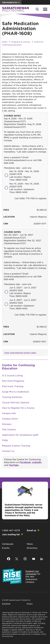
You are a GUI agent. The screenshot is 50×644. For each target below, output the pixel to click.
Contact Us (8, 451)
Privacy (30, 604)
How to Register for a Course (18, 408)
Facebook (25, 462)
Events (6, 548)
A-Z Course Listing (12, 375)
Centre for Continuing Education (18, 367)
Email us (31, 530)
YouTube (14, 465)
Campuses (8, 544)
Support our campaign (32, 572)
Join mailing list (11, 534)
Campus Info (9, 413)
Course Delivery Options (16, 402)
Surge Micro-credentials (15, 392)
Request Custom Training (16, 446)
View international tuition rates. (20, 352)
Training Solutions (12, 397)
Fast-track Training (13, 386)
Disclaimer (6, 604)
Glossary (7, 424)
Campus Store (10, 419)
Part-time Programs (13, 381)
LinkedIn (37, 462)
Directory (32, 548)
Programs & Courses (21, 42)
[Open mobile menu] (45, 9)
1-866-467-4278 (11, 530)
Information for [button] (10, 2)
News (30, 544)
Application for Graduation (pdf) (20, 435)
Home (5, 42)
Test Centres (9, 429)
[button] (37, 10)
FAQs (5, 440)
